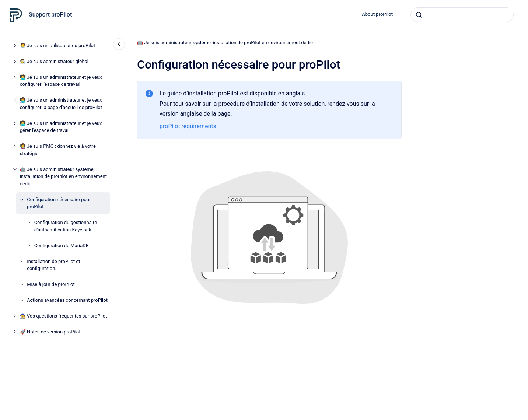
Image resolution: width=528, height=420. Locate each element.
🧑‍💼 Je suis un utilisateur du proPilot (58, 45)
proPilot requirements (188, 126)
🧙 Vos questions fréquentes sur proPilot (64, 316)
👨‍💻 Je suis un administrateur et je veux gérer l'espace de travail (61, 127)
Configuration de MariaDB (62, 246)
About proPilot (377, 14)
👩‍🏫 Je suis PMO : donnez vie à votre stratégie (58, 150)
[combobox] (462, 15)
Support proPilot (50, 15)
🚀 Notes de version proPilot (50, 332)
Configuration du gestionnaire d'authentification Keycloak (66, 226)
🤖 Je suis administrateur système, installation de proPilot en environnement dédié (63, 176)
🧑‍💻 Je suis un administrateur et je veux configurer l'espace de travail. (61, 81)
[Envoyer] (419, 15)
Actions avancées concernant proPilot (67, 300)
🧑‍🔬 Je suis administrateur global (54, 61)
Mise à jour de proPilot (51, 284)
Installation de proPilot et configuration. (53, 265)
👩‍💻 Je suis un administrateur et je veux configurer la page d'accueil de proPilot (61, 104)
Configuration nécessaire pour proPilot (59, 203)
